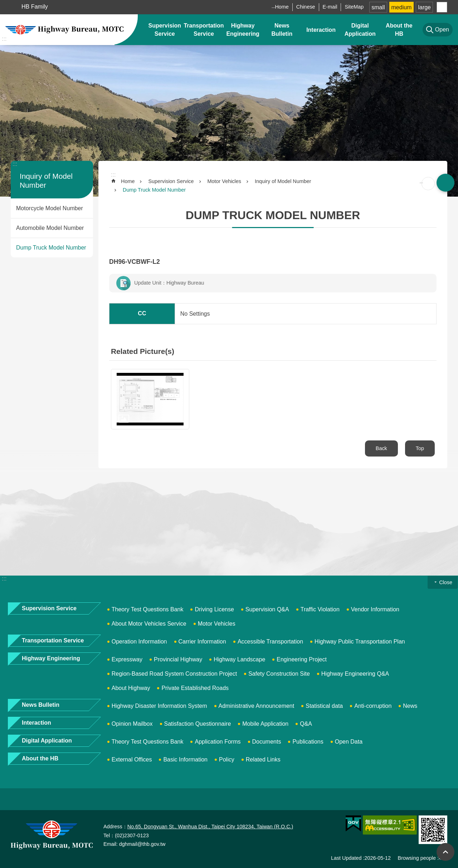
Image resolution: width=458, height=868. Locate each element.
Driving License (214, 609)
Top (420, 448)
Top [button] (445, 852)
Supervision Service (165, 30)
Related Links (263, 759)
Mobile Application (265, 724)
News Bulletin (282, 30)
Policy (227, 759)
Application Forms (218, 742)
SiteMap (354, 7)
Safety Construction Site (279, 674)
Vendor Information (375, 609)
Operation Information (139, 642)
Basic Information (185, 759)
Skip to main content (4, 4)
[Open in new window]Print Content (428, 184)
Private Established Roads (195, 688)
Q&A (306, 724)
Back (381, 448)
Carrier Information (202, 642)
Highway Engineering (243, 30)
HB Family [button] (35, 7)
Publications (308, 742)
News (410, 706)
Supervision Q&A (267, 609)
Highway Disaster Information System (159, 706)
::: (4, 39)
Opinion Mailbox (132, 724)
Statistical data (324, 706)
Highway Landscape (239, 659)
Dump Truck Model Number (51, 248)
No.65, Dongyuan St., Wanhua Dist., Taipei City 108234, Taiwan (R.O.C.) (210, 827)
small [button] (378, 7)
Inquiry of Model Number (283, 181)
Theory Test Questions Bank (148, 609)
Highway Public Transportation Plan (360, 642)
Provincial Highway (178, 659)
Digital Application (360, 30)
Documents (267, 742)
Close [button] (446, 582)
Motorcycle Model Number (50, 208)
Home (282, 7)
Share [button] (442, 7)
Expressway (127, 659)
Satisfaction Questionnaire (198, 724)
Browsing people (417, 858)
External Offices (132, 759)
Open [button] (445, 183)
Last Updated (346, 858)
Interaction (321, 30)
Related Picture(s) (143, 351)
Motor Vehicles (224, 181)
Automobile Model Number (50, 228)
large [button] (424, 7)
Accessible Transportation (270, 642)
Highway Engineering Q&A (355, 674)
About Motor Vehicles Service (149, 624)
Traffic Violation (320, 609)
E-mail (330, 7)
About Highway (131, 688)
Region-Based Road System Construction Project (174, 674)
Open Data (349, 742)
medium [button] (402, 7)
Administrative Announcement (257, 706)
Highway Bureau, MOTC (64, 30)
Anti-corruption (373, 706)
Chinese (306, 7)
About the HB (399, 30)
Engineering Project (302, 659)
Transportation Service (204, 30)
